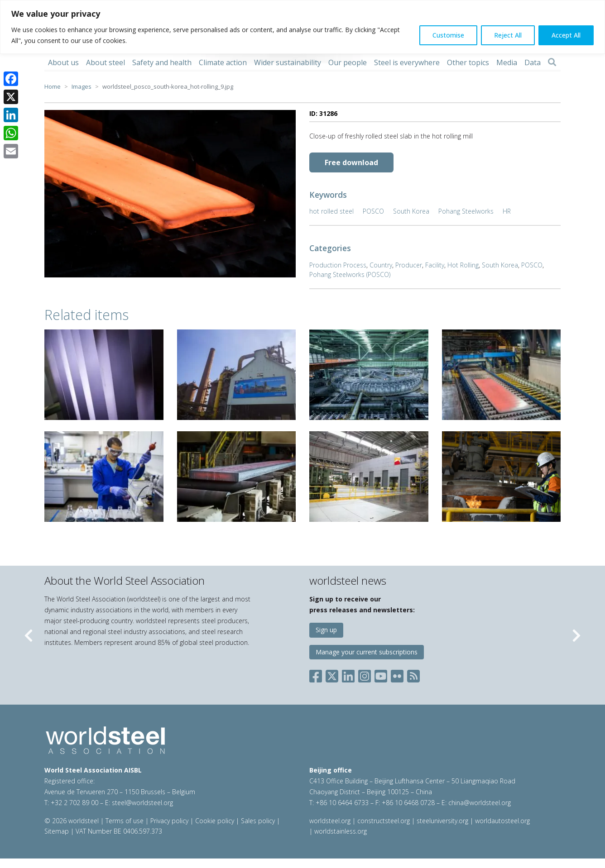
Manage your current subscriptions (367, 652)
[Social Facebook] (317, 675)
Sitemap (57, 831)
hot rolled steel (331, 211)
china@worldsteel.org (480, 803)
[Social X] (332, 675)
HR (507, 211)
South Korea (411, 211)
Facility (435, 265)
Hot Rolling (463, 265)
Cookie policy (215, 821)
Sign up (326, 630)
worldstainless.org (341, 831)
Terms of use (125, 821)
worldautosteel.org (502, 821)
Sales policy (258, 821)
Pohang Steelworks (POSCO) (350, 274)
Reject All (508, 35)
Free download (351, 162)
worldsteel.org (330, 821)
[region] (302, 27)
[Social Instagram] (365, 675)
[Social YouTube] (381, 675)
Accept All (566, 35)
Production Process (338, 265)
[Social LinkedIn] (348, 675)
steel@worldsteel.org (142, 803)
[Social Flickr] (397, 675)
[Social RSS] (413, 675)
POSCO (373, 211)
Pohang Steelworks (466, 211)
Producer (409, 265)
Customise (448, 35)
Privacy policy (169, 821)
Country (381, 265)
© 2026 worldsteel (72, 821)
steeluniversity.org (442, 821)
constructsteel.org (384, 821)
